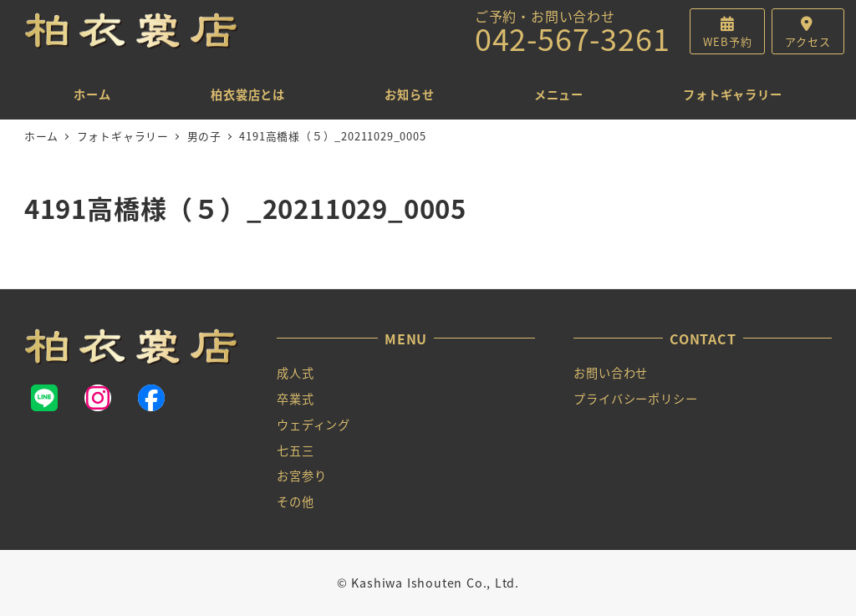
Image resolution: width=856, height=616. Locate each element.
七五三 (295, 451)
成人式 (295, 373)
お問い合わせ (611, 373)
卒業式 (295, 399)
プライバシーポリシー (635, 399)
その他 (295, 501)
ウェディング (313, 425)
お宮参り (301, 476)
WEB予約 (727, 41)
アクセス (808, 41)
